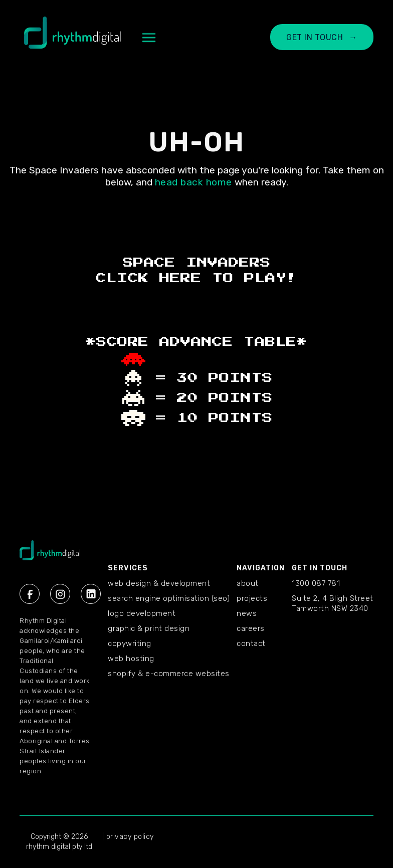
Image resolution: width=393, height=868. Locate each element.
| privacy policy (128, 837)
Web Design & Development (159, 583)
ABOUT (248, 583)
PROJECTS (252, 598)
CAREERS (251, 628)
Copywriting (130, 643)
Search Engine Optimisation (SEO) (169, 598)
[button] (149, 38)
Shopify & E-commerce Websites (169, 674)
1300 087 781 (316, 583)
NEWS (247, 613)
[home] (72, 38)
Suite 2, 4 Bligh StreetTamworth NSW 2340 (333, 603)
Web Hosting (131, 659)
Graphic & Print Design (149, 628)
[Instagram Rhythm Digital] (60, 594)
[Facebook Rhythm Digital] (30, 594)
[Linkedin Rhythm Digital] (91, 594)
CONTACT (251, 643)
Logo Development (142, 613)
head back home (193, 182)
